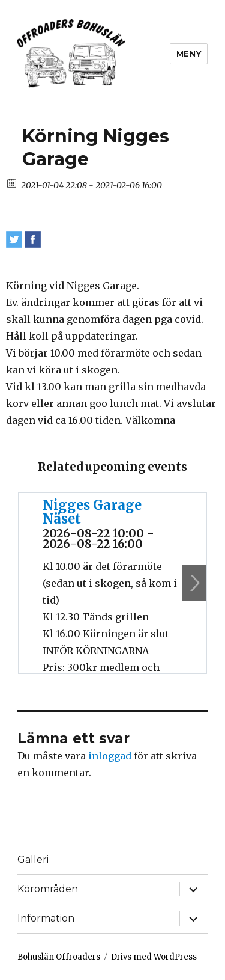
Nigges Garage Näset (92, 512)
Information (46, 918)
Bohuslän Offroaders (59, 957)
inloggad (110, 756)
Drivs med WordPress (154, 957)
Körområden (48, 889)
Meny (189, 54)
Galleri (33, 859)
